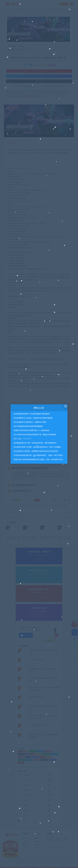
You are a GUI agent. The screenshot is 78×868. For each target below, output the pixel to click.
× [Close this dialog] (66, 406)
